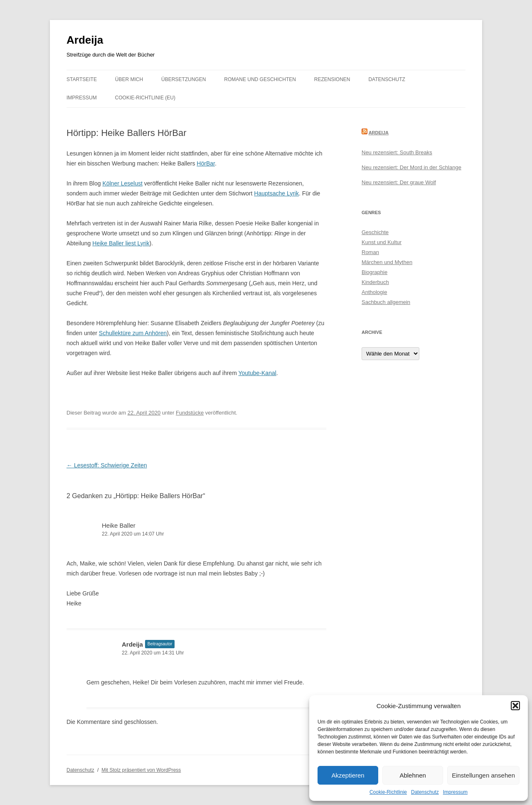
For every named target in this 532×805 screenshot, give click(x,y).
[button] (515, 706)
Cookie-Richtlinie (388, 792)
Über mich (129, 79)
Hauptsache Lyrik (276, 193)
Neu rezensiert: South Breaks (397, 152)
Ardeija (85, 40)
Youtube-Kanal (257, 373)
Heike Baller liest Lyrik (121, 243)
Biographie (374, 272)
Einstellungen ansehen (483, 775)
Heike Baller (119, 525)
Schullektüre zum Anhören (133, 333)
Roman (370, 252)
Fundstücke (190, 413)
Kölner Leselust (122, 183)
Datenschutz (425, 792)
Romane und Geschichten (260, 79)
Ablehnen (413, 775)
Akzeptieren (348, 775)
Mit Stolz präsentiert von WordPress (141, 770)
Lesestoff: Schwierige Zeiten (107, 465)
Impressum (455, 792)
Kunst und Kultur (382, 242)
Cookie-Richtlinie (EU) (145, 98)
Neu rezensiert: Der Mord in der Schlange (411, 167)
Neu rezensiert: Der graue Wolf (399, 182)
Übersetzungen (183, 79)
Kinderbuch (375, 282)
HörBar (206, 163)
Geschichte (375, 232)
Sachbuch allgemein (386, 302)
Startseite (82, 79)
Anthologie (374, 292)
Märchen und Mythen (387, 262)
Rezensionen (332, 79)
